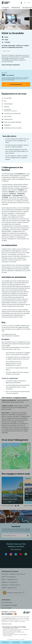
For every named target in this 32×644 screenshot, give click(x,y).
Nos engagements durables (9, 605)
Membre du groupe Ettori (14, 593)
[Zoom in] (28, 445)
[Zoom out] (28, 447)
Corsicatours (5, 7)
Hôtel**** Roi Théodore (8, 577)
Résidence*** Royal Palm (9, 582)
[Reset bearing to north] (28, 450)
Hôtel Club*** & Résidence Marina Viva (13, 574)
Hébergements (16, 7)
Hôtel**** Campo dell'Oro (9, 580)
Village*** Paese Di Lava (8, 588)
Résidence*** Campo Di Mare (10, 585)
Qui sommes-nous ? (7, 603)
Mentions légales (6, 608)
